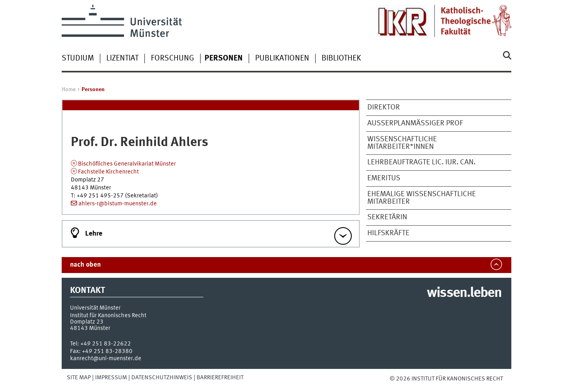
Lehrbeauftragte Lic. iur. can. (421, 162)
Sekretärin (387, 217)
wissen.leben (464, 293)
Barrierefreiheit (220, 378)
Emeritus (384, 178)
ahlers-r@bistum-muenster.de (118, 204)
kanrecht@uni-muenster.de (106, 359)
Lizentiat (122, 59)
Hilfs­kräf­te (388, 233)
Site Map (79, 378)
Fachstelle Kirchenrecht (108, 172)
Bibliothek (341, 59)
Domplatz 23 (87, 322)
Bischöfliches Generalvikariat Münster (127, 164)
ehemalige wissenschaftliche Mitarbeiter (422, 198)
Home (69, 90)
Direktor (384, 107)
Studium (78, 59)
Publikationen (282, 59)
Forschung (172, 59)
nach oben (85, 265)
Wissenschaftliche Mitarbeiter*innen (402, 143)
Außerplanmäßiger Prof (415, 123)
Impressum (111, 378)
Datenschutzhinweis (162, 378)
